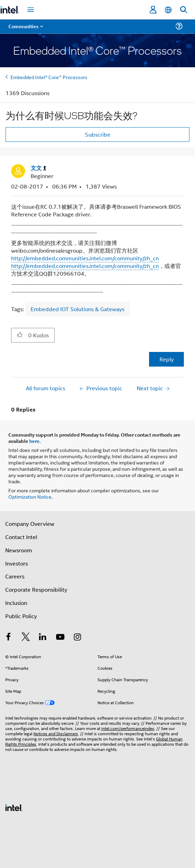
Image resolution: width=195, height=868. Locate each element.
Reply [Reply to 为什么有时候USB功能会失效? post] (167, 359)
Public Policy (21, 616)
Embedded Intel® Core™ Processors (49, 77)
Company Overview (30, 524)
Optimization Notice (30, 496)
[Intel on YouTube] (60, 637)
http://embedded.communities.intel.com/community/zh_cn (85, 258)
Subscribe (98, 134)
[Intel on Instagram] (77, 637)
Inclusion (16, 603)
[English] (168, 10)
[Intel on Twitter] (26, 637)
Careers (15, 576)
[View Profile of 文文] (38, 168)
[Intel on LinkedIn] (43, 637)
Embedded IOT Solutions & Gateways (77, 309)
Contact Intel (21, 537)
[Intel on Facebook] (8, 637)
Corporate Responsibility (36, 589)
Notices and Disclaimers (56, 733)
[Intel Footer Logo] (14, 807)
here (34, 441)
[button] (20, 335)
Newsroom (19, 550)
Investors (17, 563)
